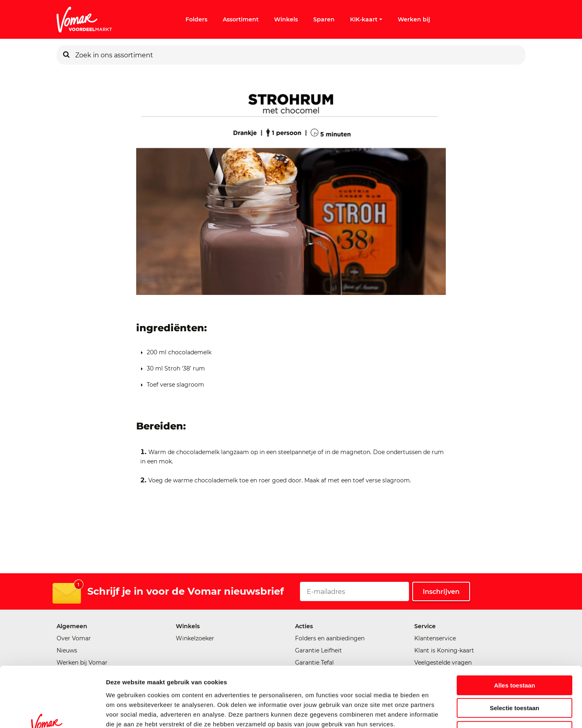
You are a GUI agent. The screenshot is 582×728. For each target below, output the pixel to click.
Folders (196, 19)
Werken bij (414, 19)
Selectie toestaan (515, 654)
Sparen (324, 19)
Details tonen (437, 712)
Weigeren (514, 677)
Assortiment (241, 19)
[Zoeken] (66, 55)
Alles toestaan (515, 631)
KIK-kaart (366, 19)
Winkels (286, 19)
